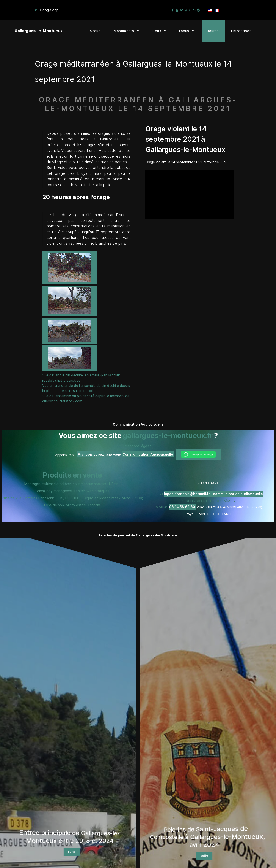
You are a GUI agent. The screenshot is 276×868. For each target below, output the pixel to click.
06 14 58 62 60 (182, 507)
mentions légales (138, 446)
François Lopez (91, 454)
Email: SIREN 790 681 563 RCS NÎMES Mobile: (209, 500)
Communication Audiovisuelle (148, 454)
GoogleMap (49, 10)
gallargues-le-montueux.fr (168, 436)
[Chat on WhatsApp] (198, 454)
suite (72, 852)
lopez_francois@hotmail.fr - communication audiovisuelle (213, 494)
